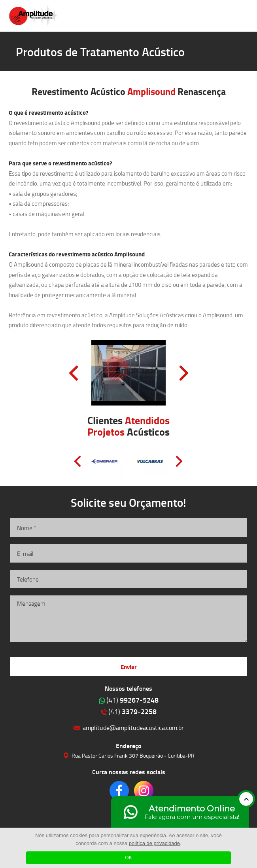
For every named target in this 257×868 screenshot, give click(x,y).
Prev (74, 373)
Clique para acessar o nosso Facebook (119, 791)
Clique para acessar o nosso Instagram (144, 791)
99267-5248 (132, 700)
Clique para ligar (219, 16)
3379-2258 (132, 711)
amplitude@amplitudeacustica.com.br (133, 727)
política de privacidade (154, 843)
